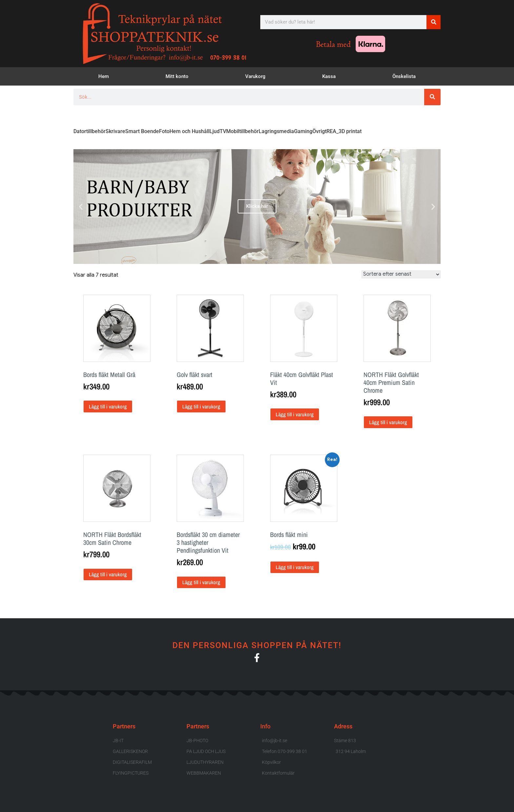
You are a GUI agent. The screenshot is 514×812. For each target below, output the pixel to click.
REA (331, 131)
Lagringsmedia (276, 131)
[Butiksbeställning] (401, 274)
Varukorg (255, 76)
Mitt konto (177, 76)
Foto (164, 131)
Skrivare (115, 131)
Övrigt (319, 131)
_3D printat (349, 131)
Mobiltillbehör (242, 131)
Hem (104, 76)
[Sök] (434, 22)
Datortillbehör (89, 131)
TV (223, 131)
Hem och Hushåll (189, 131)
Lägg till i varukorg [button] (108, 406)
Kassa (329, 76)
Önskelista (404, 76)
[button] (81, 206)
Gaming (303, 131)
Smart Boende (142, 131)
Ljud (215, 131)
